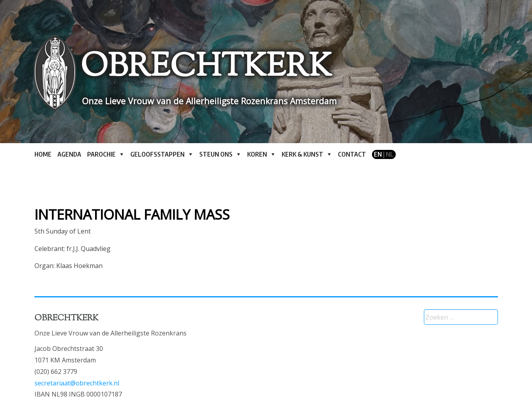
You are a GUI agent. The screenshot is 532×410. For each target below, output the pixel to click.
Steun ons (216, 154)
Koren (257, 154)
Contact (352, 154)
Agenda (69, 154)
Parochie (101, 154)
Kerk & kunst (302, 154)
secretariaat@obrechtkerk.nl (77, 383)
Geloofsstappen (157, 154)
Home (43, 154)
